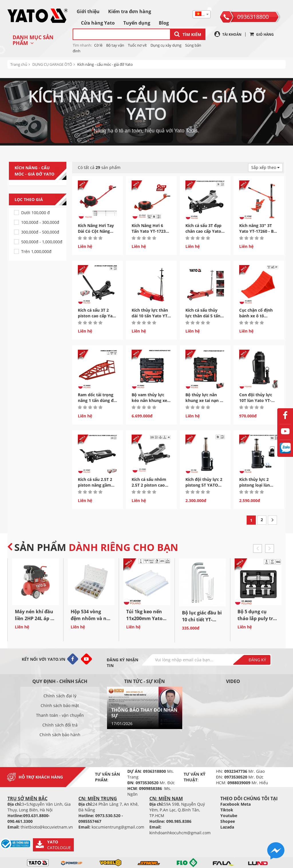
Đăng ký (257, 660)
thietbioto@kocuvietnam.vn (47, 827)
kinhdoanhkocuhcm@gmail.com (180, 833)
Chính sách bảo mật (60, 705)
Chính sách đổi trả (60, 725)
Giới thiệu (88, 11)
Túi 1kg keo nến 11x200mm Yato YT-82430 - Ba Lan (146, 618)
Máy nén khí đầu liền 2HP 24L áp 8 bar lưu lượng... (34, 618)
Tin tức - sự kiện (144, 681)
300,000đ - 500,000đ (40, 232)
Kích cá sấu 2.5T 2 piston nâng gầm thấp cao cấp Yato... (97, 485)
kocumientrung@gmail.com (118, 827)
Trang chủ (19, 64)
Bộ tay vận (115, 45)
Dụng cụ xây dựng (166, 45)
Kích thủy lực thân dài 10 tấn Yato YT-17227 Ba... (150, 316)
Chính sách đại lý (60, 696)
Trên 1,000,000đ (36, 251)
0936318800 (253, 17)
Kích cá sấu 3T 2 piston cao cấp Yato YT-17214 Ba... (97, 316)
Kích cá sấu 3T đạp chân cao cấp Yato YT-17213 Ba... (203, 231)
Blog (164, 23)
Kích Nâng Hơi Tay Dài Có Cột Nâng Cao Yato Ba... (96, 231)
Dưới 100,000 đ (35, 213)
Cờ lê (98, 45)
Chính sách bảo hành (60, 735)
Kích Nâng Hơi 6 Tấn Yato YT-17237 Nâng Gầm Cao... (150, 231)
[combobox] (202, 14)
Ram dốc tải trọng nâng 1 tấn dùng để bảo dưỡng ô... (97, 400)
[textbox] (202, 15)
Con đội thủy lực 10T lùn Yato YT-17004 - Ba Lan (256, 400)
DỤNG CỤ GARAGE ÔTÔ (52, 64)
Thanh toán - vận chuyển (60, 715)
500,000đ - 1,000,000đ (42, 242)
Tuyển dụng (137, 23)
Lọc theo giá (41, 200)
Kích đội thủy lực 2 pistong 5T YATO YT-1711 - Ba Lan (204, 485)
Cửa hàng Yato (98, 23)
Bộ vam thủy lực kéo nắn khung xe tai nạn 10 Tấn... (149, 400)
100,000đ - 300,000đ (40, 222)
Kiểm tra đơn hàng (130, 11)
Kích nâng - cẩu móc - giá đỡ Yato (105, 64)
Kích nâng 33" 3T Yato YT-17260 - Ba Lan (258, 231)
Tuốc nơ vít (137, 45)
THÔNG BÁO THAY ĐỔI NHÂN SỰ (144, 713)
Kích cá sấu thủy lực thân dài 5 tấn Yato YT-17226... (203, 316)
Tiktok (227, 810)
